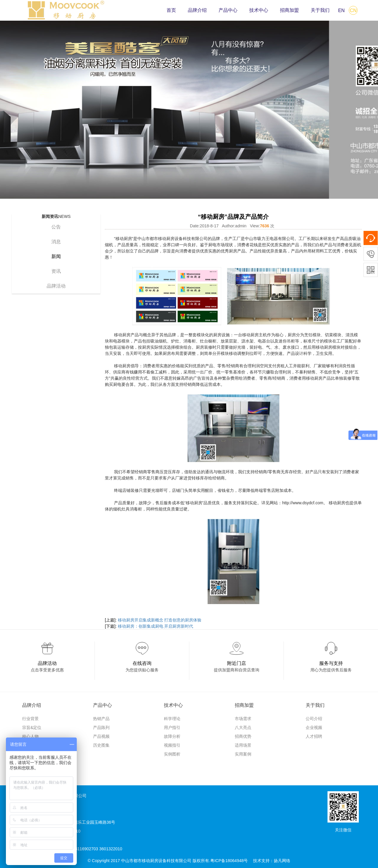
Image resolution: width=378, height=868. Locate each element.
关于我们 (320, 10)
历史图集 (101, 745)
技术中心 (259, 10)
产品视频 (101, 736)
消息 (56, 242)
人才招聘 (314, 736)
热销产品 (101, 719)
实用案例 (243, 754)
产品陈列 (101, 727)
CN (353, 10)
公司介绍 (314, 719)
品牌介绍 (197, 10)
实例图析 (172, 754)
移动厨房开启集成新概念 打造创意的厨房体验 (160, 620)
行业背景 (30, 719)
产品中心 (228, 10)
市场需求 (243, 719)
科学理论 (172, 719)
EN (341, 10)
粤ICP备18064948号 (229, 861)
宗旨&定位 (32, 727)
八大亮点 (243, 727)
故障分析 (172, 736)
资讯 (56, 271)
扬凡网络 (282, 861)
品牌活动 (56, 286)
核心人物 (30, 736)
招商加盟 (289, 10)
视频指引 (172, 745)
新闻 (56, 256)
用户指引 (172, 727)
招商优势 (243, 736)
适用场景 (243, 745)
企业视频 (314, 727)
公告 (56, 227)
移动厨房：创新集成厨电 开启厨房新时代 (156, 626)
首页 (171, 10)
